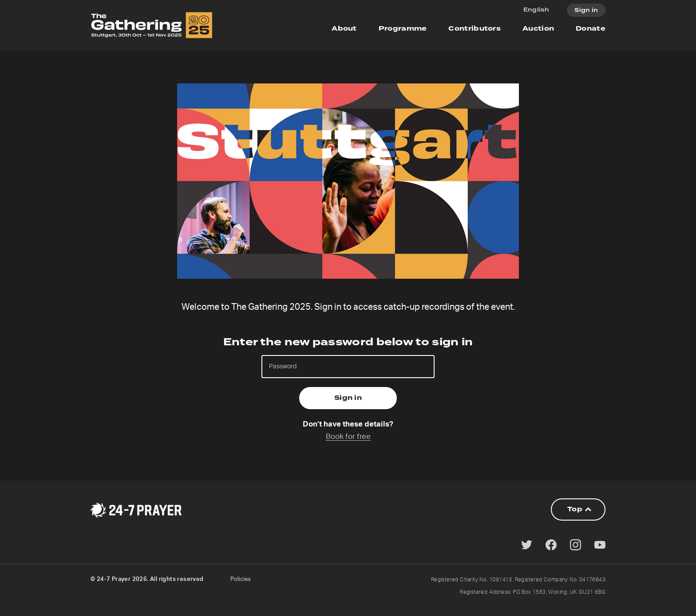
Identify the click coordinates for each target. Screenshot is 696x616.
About (344, 29)
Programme (403, 29)
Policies (241, 579)
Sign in (586, 10)
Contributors (475, 29)
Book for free (348, 436)
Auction (538, 29)
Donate (591, 29)
